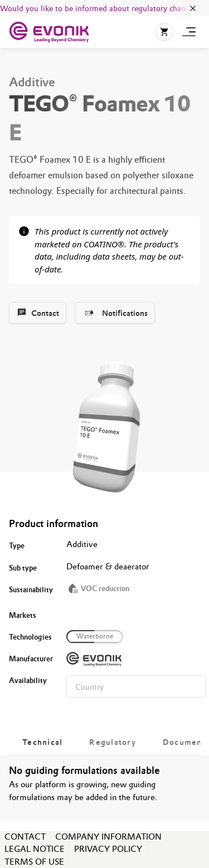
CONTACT (25, 837)
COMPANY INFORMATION (108, 837)
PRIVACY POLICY (108, 849)
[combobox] (136, 686)
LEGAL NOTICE (35, 849)
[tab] (42, 742)
